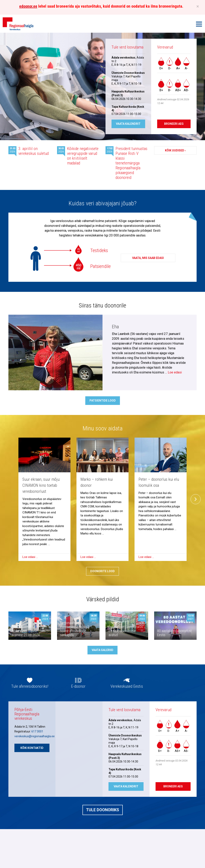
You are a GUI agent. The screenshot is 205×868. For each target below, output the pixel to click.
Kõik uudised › (175, 150)
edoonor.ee (28, 6)
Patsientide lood (103, 401)
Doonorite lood (102, 571)
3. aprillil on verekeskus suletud (34, 151)
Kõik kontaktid (32, 748)
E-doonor (78, 686)
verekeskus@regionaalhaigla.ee (35, 736)
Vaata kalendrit (128, 124)
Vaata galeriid (102, 650)
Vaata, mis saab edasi (148, 258)
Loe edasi (175, 372)
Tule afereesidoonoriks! (30, 686)
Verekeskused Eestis (127, 686)
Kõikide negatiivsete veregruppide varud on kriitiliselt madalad (83, 156)
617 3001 (37, 731)
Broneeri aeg (174, 124)
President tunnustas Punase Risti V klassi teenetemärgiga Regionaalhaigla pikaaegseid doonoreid (131, 163)
